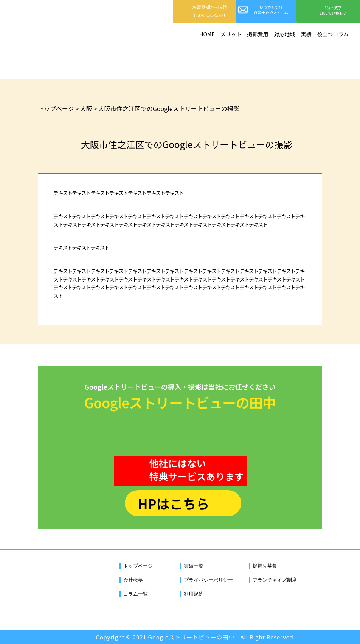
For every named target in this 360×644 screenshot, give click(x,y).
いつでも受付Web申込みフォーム (271, 10)
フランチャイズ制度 (275, 580)
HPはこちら (173, 503)
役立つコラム (333, 34)
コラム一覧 (136, 594)
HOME (207, 34)
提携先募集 (265, 566)
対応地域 (284, 34)
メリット (231, 34)
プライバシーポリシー (208, 580)
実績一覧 (194, 566)
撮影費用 (258, 34)
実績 (306, 34)
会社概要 (133, 580)
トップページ (138, 566)
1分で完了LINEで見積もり (333, 10)
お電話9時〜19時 (209, 11)
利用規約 (194, 594)
